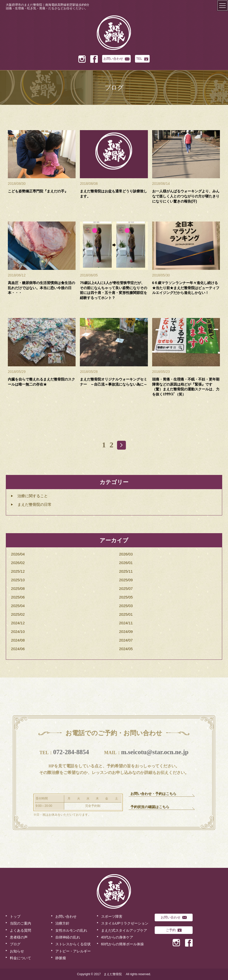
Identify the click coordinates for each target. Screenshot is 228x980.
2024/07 (126, 640)
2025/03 (126, 606)
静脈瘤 (61, 958)
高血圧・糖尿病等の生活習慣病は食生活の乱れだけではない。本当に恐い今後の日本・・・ (41, 288)
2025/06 (18, 597)
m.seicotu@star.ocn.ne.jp (155, 752)
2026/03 (126, 554)
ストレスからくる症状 (73, 944)
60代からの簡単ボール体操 (123, 944)
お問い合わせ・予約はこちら (153, 794)
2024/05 (126, 649)
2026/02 (18, 563)
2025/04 (18, 606)
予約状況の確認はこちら (150, 807)
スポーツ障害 (112, 916)
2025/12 (18, 571)
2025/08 (18, 588)
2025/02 (18, 614)
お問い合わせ (116, 59)
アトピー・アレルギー (73, 951)
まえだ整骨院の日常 (35, 504)
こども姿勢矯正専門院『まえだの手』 (38, 191)
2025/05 (126, 597)
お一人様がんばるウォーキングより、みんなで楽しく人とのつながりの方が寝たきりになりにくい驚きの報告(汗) (186, 196)
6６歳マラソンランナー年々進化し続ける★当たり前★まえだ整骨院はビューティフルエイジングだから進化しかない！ (186, 288)
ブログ (15, 944)
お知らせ (17, 951)
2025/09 (126, 580)
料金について (20, 958)
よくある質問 (20, 930)
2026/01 (126, 563)
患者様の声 (19, 937)
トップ (15, 916)
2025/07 (126, 588)
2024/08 (18, 640)
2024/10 (18, 632)
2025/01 (126, 614)
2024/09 (126, 632)
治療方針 (62, 923)
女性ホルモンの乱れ (71, 930)
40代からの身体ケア (117, 937)
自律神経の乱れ (68, 937)
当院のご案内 (20, 923)
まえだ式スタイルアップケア (124, 930)
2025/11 (126, 571)
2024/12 (18, 623)
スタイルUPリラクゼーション (125, 923)
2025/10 (18, 580)
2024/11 (126, 623)
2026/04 (18, 554)
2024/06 (18, 649)
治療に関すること (33, 496)
